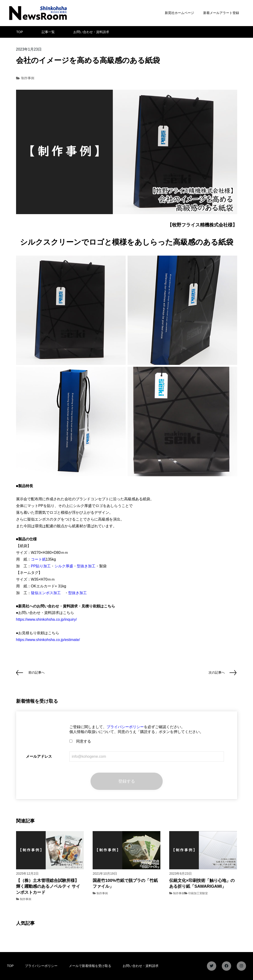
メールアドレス (39, 756)
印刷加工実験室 (198, 893)
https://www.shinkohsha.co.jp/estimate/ (48, 640)
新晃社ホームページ (179, 13)
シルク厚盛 (64, 566)
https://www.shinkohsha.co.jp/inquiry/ (46, 619)
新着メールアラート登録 (221, 13)
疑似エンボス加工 (46, 593)
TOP (20, 32)
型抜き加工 (86, 566)
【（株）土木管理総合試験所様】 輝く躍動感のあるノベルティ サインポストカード (48, 886)
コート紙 (38, 559)
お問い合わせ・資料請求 (91, 32)
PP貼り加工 (41, 566)
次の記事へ (217, 672)
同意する (80, 741)
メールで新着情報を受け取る (90, 966)
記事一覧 (48, 32)
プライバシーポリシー (125, 727)
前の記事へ (37, 672)
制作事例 (28, 78)
